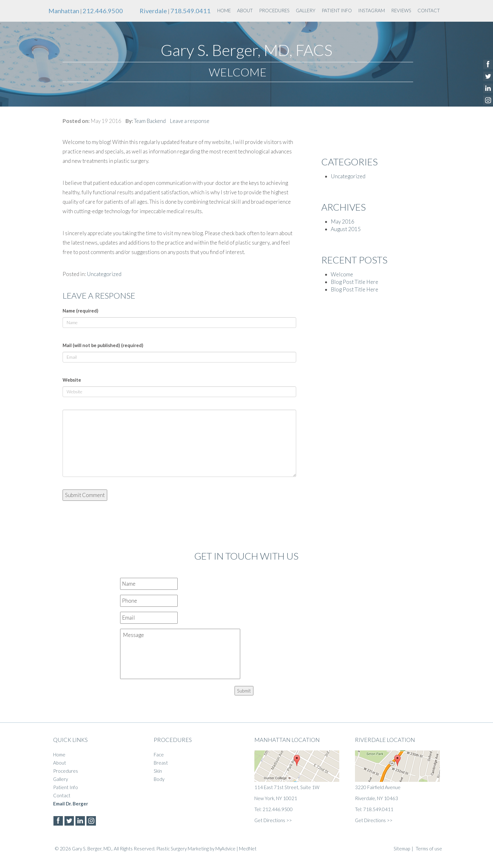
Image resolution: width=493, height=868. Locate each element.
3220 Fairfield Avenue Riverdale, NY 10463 (397, 776)
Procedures (274, 10)
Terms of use (429, 849)
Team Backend (150, 121)
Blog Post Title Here (355, 282)
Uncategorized (104, 274)
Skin (158, 771)
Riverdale (153, 11)
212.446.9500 (103, 11)
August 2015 (346, 229)
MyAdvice (225, 849)
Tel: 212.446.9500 (274, 809)
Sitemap (402, 849)
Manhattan (64, 11)
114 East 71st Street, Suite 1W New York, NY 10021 (297, 776)
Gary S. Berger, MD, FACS (246, 50)
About (245, 10)
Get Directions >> (273, 820)
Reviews (401, 10)
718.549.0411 (191, 11)
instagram (371, 10)
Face (159, 755)
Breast (161, 763)
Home (224, 10)
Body (159, 779)
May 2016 (343, 221)
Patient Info (337, 10)
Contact (429, 10)
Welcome (342, 274)
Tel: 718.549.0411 (374, 809)
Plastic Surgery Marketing (183, 849)
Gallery (306, 10)
